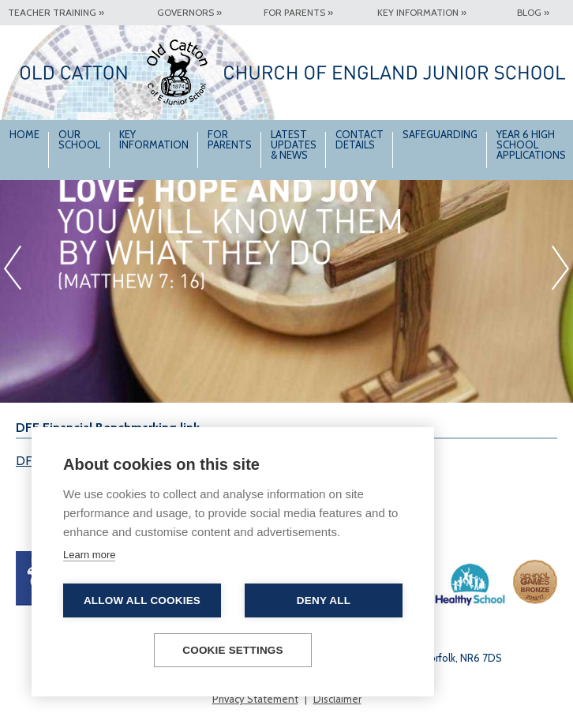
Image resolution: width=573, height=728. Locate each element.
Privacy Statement (255, 699)
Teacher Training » (56, 12)
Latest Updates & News (294, 144)
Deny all (324, 600)
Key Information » (422, 12)
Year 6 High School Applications (531, 144)
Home (24, 134)
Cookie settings (233, 650)
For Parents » (298, 12)
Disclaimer (337, 699)
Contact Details (360, 139)
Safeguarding (440, 134)
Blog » (533, 12)
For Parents (230, 139)
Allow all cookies (142, 600)
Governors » (189, 12)
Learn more (89, 555)
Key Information (154, 139)
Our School (79, 139)
